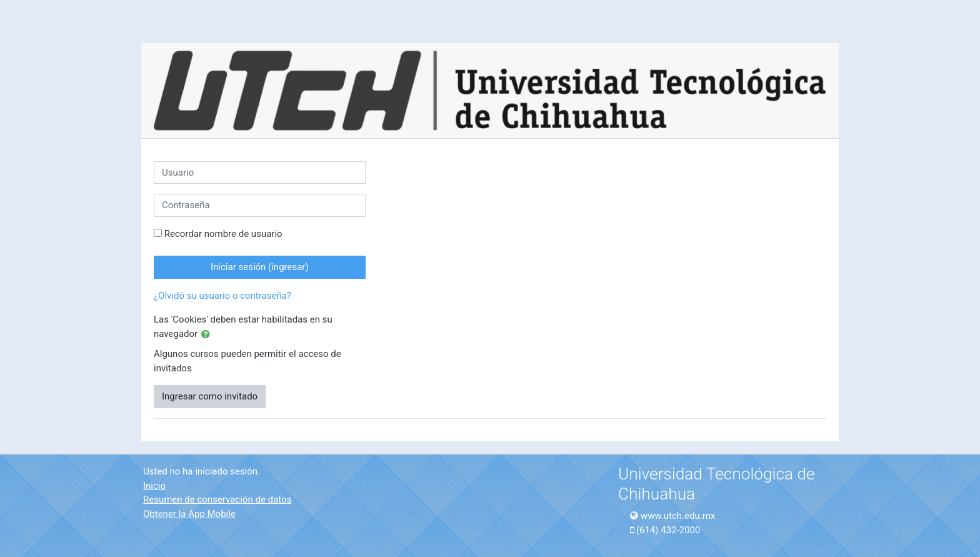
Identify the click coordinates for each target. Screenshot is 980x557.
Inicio (154, 486)
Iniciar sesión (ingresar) (260, 267)
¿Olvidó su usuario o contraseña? (222, 296)
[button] (208, 335)
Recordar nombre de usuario (223, 234)
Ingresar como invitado (210, 396)
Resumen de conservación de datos (217, 499)
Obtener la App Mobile (189, 514)
